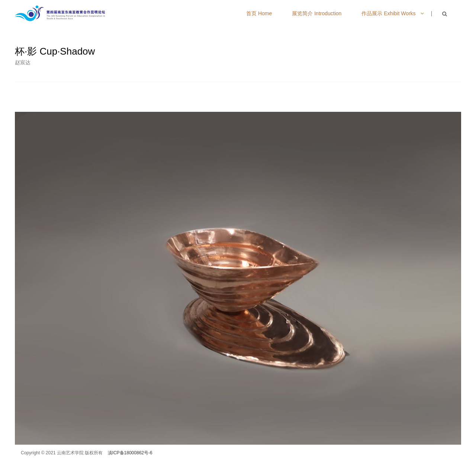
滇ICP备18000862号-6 (130, 453)
